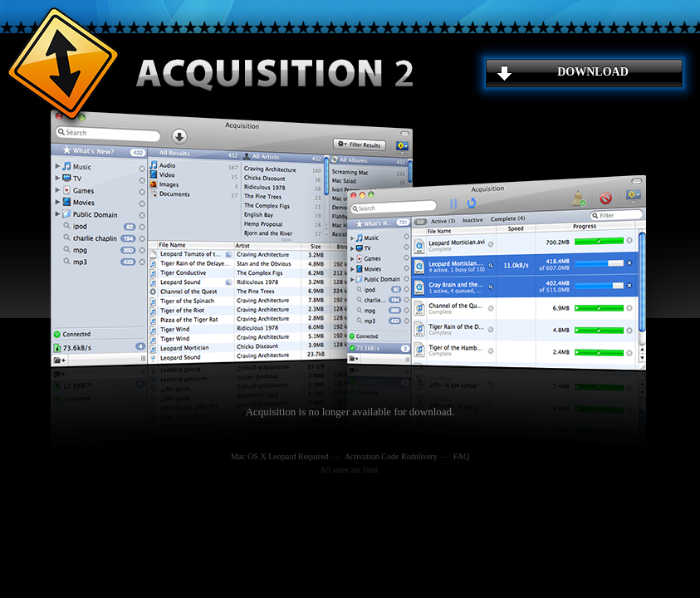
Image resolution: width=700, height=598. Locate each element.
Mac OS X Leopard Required (280, 456)
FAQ (461, 456)
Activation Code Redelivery (391, 456)
